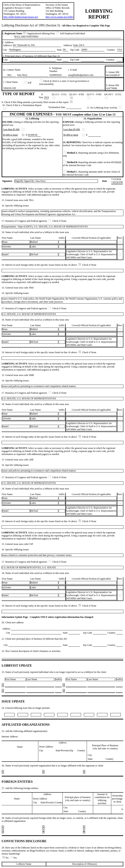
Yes (13, 858)
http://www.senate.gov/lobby (60, 17)
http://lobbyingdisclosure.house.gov (21, 17)
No (6, 858)
